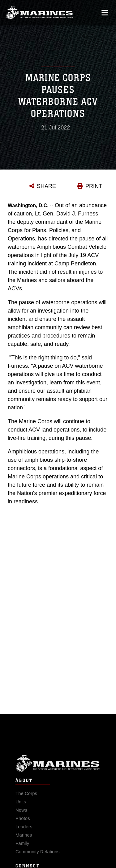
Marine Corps (58, 769)
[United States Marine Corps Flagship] (39, 13)
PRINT (94, 186)
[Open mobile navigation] (105, 12)
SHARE (46, 186)
